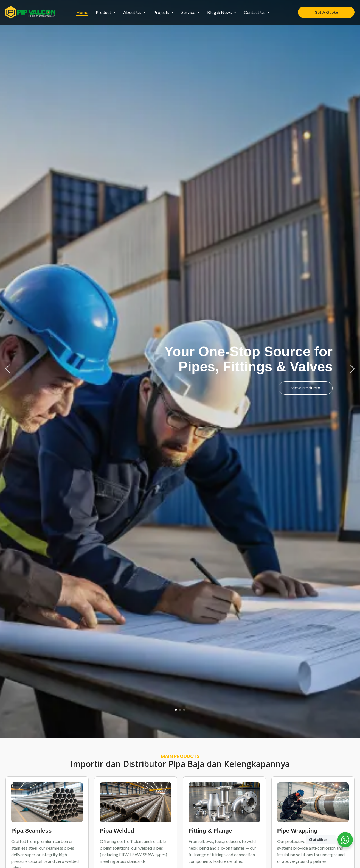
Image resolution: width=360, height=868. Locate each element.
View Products (305, 388)
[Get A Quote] (326, 12)
